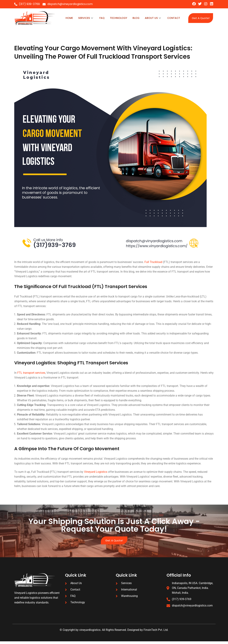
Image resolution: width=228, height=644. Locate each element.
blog (135, 18)
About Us (152, 18)
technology (117, 18)
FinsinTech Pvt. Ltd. (156, 633)
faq (100, 18)
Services (83, 18)
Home (66, 18)
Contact (173, 18)
